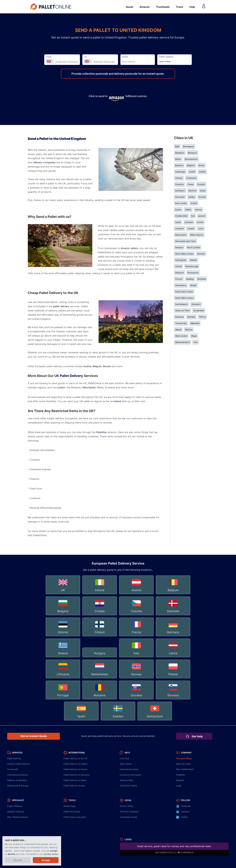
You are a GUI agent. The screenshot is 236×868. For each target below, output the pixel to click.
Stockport (196, 304)
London (61, 388)
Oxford (178, 266)
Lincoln (200, 222)
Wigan (194, 336)
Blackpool (192, 153)
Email (125, 57)
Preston (179, 279)
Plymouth (180, 273)
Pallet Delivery (71, 376)
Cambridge (180, 172)
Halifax (188, 210)
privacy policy (51, 854)
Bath (177, 146)
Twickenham (181, 323)
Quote (130, 7)
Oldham (193, 260)
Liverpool (179, 228)
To (85, 57)
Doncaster (180, 197)
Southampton (182, 304)
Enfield (194, 203)
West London (181, 336)
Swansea (179, 317)
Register (180, 780)
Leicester (189, 222)
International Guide (129, 769)
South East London (184, 292)
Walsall (178, 330)
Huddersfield (181, 216)
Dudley (192, 197)
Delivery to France (75, 769)
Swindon (191, 317)
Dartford (192, 191)
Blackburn (180, 153)
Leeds (178, 222)
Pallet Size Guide (72, 812)
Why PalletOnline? (185, 769)
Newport (179, 247)
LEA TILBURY (161, 852)
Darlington (180, 191)
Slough (193, 285)
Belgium (97, 366)
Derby (203, 191)
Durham (202, 197)
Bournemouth (191, 159)
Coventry (179, 184)
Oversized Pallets (128, 786)
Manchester (89, 388)
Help (192, 7)
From (49, 57)
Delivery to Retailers (17, 780)
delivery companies (44, 162)
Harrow (198, 210)
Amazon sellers (129, 248)
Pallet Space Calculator (75, 817)
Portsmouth (193, 273)
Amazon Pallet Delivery (19, 764)
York (196, 342)
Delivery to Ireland (75, 764)
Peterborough (192, 266)
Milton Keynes (197, 235)
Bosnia (107, 366)
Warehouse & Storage (18, 786)
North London (194, 247)
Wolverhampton (182, 342)
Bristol (201, 165)
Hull (193, 216)
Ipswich (202, 216)
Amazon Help (126, 780)
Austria (87, 366)
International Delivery (18, 775)
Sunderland (199, 311)
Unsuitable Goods (128, 817)
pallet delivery (61, 306)
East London (181, 203)
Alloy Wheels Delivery (18, 817)
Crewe (190, 184)
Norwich (201, 254)
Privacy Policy (127, 806)
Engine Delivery (15, 806)
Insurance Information (130, 775)
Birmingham (188, 146)
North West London (184, 254)
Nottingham (181, 260)
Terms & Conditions (129, 812)
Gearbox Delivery (16, 812)
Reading (190, 279)
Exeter (178, 210)
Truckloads (163, 7)
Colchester (191, 178)
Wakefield (195, 323)
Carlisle (202, 172)
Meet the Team (183, 764)
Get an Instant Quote (34, 736)
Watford (189, 330)
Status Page (70, 806)
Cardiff (192, 172)
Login (179, 786)
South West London (184, 298)
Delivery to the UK (75, 758)
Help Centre (126, 764)
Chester (179, 178)
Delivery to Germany (77, 775)
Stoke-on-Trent (182, 311)
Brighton (191, 165)
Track (179, 7)
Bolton (178, 159)
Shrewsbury (181, 285)
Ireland (117, 401)
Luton (201, 228)
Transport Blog (184, 758)
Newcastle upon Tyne (185, 241)
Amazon (145, 7)
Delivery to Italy (74, 786)
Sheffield (202, 279)
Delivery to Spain (75, 780)
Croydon (201, 184)
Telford (202, 317)
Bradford (179, 165)
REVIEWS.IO (188, 852)
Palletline (101, 432)
